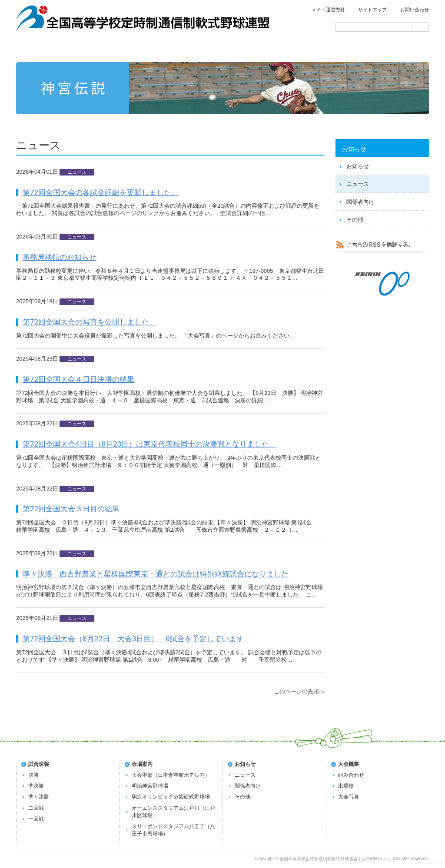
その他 (355, 220)
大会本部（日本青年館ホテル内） (171, 775)
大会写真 (349, 797)
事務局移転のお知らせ (60, 257)
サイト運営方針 (328, 10)
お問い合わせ (415, 10)
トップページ (57, 49)
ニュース (358, 184)
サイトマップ (372, 10)
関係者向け (360, 202)
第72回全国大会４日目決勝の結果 (78, 379)
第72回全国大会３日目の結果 (71, 509)
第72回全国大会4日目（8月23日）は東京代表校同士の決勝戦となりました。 (149, 444)
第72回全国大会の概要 (223, 49)
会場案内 (389, 49)
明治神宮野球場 (150, 786)
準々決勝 (39, 797)
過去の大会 (306, 49)
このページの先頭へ (299, 691)
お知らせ (358, 166)
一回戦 (36, 819)
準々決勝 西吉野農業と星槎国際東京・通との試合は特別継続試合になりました (156, 574)
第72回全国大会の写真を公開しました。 (90, 322)
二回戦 (36, 808)
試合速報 (141, 49)
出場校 (346, 786)
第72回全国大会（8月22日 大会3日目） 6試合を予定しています (133, 639)
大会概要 (349, 764)
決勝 (33, 775)
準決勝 (36, 786)
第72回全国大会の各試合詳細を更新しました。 (101, 192)
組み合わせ (351, 775)
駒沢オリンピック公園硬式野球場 (171, 797)
